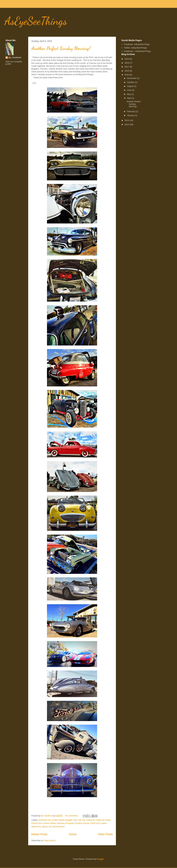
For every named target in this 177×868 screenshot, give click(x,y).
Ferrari (86, 823)
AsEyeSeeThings (36, 21)
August (130, 86)
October (131, 82)
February (131, 111)
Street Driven (59, 827)
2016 (127, 71)
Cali (75, 820)
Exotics (79, 823)
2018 (127, 63)
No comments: (72, 816)
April (129, 98)
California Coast (103, 820)
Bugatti (69, 820)
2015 (127, 75)
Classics (61, 823)
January (131, 115)
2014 (127, 120)
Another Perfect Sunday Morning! (61, 48)
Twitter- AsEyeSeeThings (135, 48)
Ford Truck (95, 823)
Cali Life (81, 820)
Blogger (100, 859)
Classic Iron (37, 823)
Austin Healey (58, 820)
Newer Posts (39, 834)
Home (73, 834)
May (129, 94)
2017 (127, 67)
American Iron (45, 820)
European (70, 823)
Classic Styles (49, 823)
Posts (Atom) (50, 840)
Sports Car (47, 827)
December (132, 78)
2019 (127, 59)
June (130, 90)
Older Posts (105, 834)
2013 (127, 124)
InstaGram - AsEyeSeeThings (137, 51)
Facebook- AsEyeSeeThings (137, 44)
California (90, 820)
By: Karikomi (15, 57)
